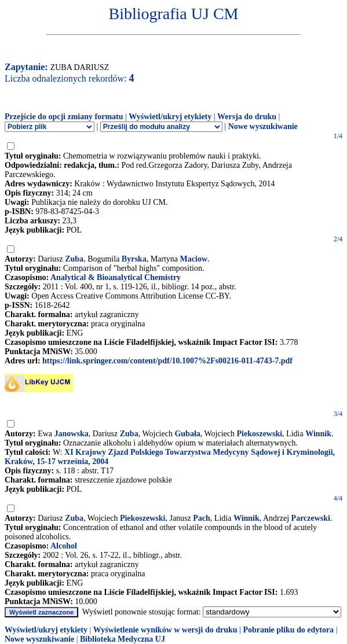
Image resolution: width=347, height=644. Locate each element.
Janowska (72, 434)
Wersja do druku (247, 117)
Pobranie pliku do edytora (288, 630)
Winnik (318, 434)
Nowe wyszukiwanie (263, 126)
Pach (202, 518)
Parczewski (311, 518)
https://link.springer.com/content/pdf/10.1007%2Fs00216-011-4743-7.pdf (167, 361)
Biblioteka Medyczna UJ (123, 639)
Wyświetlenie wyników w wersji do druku (165, 630)
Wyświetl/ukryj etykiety (170, 117)
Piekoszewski (260, 434)
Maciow (194, 259)
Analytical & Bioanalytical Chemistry (116, 277)
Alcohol (64, 546)
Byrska (134, 259)
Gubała (187, 434)
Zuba (74, 259)
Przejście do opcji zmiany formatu (64, 117)
